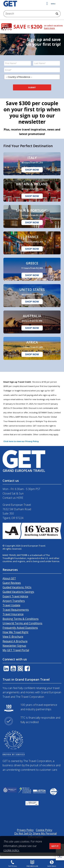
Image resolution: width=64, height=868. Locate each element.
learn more (49, 28)
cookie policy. (11, 850)
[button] (60, 856)
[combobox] (29, 14)
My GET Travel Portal (16, 650)
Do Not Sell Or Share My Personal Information (35, 835)
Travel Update (11, 605)
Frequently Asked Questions (20, 628)
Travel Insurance (13, 614)
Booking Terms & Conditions (21, 619)
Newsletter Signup (14, 646)
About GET (9, 578)
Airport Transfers (14, 601)
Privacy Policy (25, 830)
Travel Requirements (16, 610)
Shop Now (32, 170)
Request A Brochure (15, 641)
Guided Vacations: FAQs (17, 587)
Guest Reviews (12, 583)
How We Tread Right (15, 632)
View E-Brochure (13, 637)
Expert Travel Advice (15, 596)
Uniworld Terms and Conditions (22, 623)
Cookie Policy (44, 830)
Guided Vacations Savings (18, 592)
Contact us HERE (13, 498)
